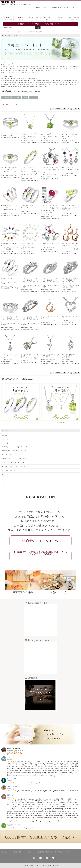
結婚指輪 (7, 19)
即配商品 (4, 435)
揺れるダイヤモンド (8, 455)
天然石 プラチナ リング (29, 206)
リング (4, 474)
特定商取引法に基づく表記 (54, 852)
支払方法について (7, 852)
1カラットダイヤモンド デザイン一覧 (13, 463)
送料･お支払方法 (74, 20)
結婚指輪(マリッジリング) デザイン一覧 (14, 451)
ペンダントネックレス (8, 470)
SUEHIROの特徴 (23, 592)
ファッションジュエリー (47, 20)
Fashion (34, 860)
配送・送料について (21, 852)
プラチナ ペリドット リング (10, 133)
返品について (33, 852)
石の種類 (16, 97)
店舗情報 (61, 19)
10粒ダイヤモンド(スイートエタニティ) (14, 459)
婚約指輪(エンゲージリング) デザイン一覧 (15, 447)
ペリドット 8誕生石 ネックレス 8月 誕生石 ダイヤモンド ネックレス (50, 356)
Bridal (28, 860)
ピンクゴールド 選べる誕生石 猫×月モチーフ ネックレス (70, 245)
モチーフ (34, 97)
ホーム (3, 32)
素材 (25, 97)
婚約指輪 (20, 19)
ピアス (4, 478)
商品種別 (6, 97)
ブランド (4, 486)
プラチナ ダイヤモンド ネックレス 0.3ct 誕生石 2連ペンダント (71, 169)
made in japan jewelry (9, 443)
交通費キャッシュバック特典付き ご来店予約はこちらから (40, 24)
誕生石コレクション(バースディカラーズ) (19, 32)
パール (4, 482)
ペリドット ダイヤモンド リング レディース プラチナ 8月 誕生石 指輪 (70, 207)
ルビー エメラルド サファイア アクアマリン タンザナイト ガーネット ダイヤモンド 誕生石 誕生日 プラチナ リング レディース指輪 (50, 209)
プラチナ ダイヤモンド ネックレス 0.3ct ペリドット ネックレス (10, 356)
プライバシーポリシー (70, 852)
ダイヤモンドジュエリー (34, 20)
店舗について (58, 592)
